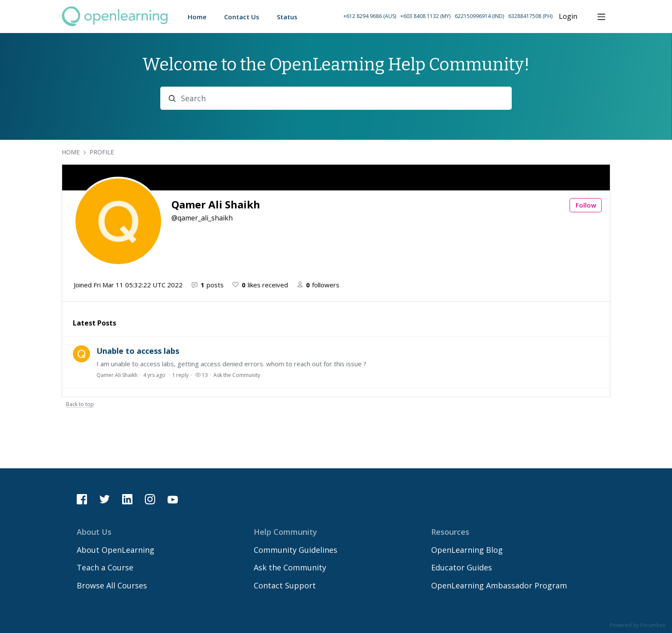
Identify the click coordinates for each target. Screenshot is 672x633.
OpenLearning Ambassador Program (499, 585)
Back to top (80, 405)
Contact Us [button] (242, 17)
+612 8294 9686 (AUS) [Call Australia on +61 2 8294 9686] (370, 16)
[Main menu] (601, 17)
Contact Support (285, 585)
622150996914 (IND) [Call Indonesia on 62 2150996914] (479, 16)
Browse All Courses (112, 585)
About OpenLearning (115, 550)
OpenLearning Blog (467, 550)
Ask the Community (237, 375)
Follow (586, 205)
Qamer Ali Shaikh (117, 375)
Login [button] (568, 17)
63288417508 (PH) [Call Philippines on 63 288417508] (530, 16)
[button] (448, 17)
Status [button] (287, 17)
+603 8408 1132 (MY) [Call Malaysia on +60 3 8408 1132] (425, 16)
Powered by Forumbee (638, 625)
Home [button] (197, 17)
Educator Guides (462, 567)
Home (71, 152)
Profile (102, 152)
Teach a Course (105, 567)
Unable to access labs (138, 351)
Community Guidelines (295, 550)
